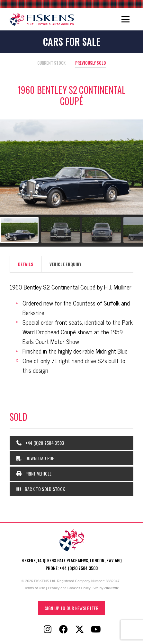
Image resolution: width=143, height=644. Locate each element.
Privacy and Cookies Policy (69, 588)
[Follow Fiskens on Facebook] (64, 630)
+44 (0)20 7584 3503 (40, 443)
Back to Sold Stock (41, 489)
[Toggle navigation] (125, 19)
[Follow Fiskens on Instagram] (48, 630)
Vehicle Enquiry (65, 264)
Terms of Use (35, 588)
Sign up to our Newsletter (71, 608)
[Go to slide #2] (60, 230)
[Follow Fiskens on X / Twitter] (80, 630)
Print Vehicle (34, 473)
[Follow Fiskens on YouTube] (96, 630)
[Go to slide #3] (102, 230)
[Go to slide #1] (19, 230)
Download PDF (35, 458)
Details (26, 264)
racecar (112, 588)
